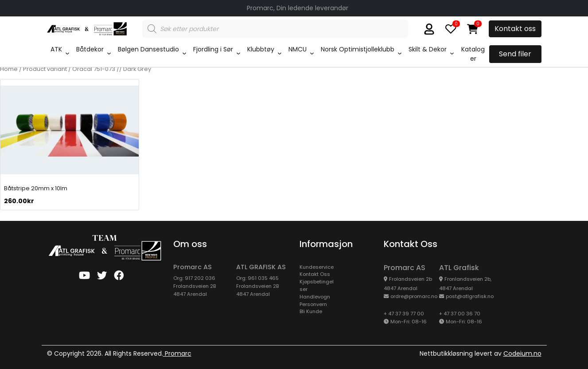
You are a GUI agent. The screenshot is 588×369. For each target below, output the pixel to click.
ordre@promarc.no (414, 296)
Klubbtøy (261, 49)
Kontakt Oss (315, 274)
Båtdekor (90, 49)
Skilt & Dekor (428, 49)
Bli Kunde (311, 311)
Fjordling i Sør (213, 49)
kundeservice (317, 267)
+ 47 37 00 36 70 (460, 314)
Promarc (177, 353)
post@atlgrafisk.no (470, 296)
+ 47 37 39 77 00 (404, 314)
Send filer (515, 54)
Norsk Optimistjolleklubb (358, 49)
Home (9, 69)
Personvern (313, 304)
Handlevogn (315, 297)
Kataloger (473, 54)
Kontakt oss (515, 29)
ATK (56, 49)
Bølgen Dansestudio (148, 49)
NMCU (298, 49)
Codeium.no (522, 353)
